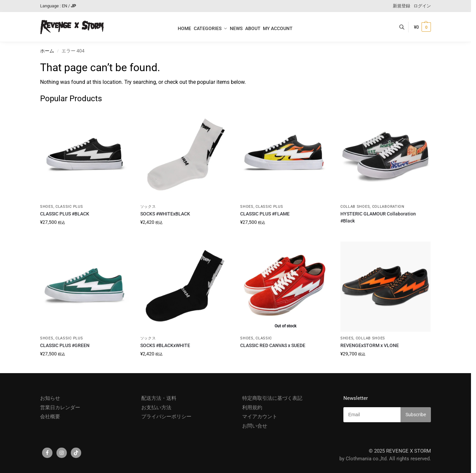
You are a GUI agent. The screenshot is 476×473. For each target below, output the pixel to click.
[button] (422, 27)
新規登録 (402, 6)
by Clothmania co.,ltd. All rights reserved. (385, 459)
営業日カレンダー (60, 408)
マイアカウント (260, 417)
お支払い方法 (156, 408)
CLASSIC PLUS (69, 207)
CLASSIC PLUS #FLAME (265, 214)
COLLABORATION (388, 207)
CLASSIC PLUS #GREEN (65, 345)
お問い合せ (255, 426)
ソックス (148, 207)
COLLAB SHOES (355, 207)
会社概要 (50, 417)
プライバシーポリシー (166, 417)
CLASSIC (264, 338)
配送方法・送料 (159, 398)
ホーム (47, 51)
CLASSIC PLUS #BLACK (65, 214)
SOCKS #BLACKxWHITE (165, 345)
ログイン (422, 6)
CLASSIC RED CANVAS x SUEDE (273, 345)
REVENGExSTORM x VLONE (370, 345)
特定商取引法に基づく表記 (272, 398)
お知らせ (50, 398)
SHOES (47, 207)
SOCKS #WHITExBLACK (165, 214)
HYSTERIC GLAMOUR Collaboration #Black (378, 217)
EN (64, 6)
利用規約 (252, 408)
